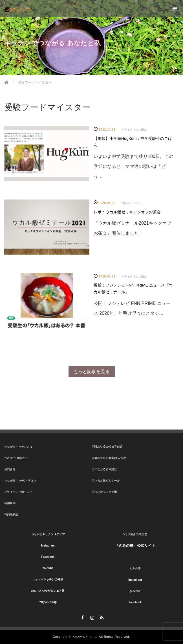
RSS (101, 617)
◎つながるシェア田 (104, 492)
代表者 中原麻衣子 (16, 458)
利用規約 (10, 503)
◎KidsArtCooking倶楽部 (107, 447)
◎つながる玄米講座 (104, 469)
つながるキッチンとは (18, 447)
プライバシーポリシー (18, 492)
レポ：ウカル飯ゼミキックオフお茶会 (127, 212)
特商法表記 (11, 514)
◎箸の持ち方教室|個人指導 (109, 458)
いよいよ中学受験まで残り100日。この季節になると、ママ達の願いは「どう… (134, 166)
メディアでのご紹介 (134, 130)
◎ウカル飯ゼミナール (106, 481)
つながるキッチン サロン (20, 481)
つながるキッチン (85, 637)
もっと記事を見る (92, 371)
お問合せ (10, 469)
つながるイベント (133, 203)
